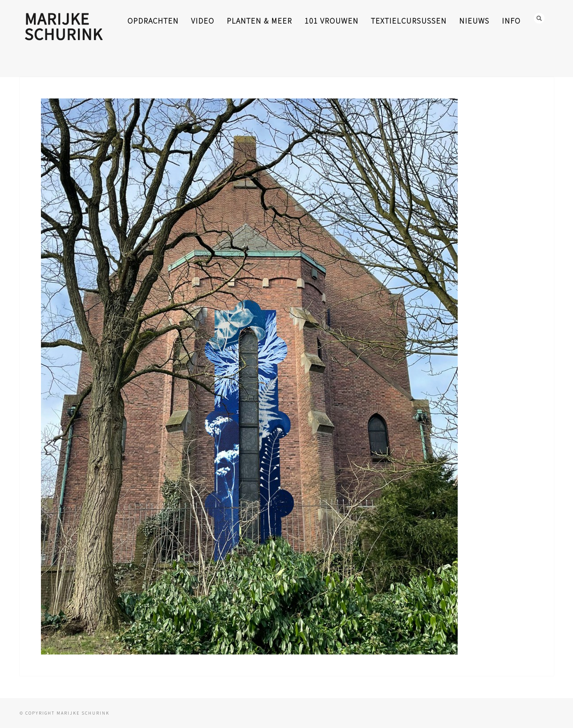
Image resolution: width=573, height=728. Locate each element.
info (511, 21)
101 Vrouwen (331, 21)
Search (539, 18)
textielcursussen (409, 21)
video (203, 21)
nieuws (474, 21)
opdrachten (153, 21)
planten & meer (259, 21)
